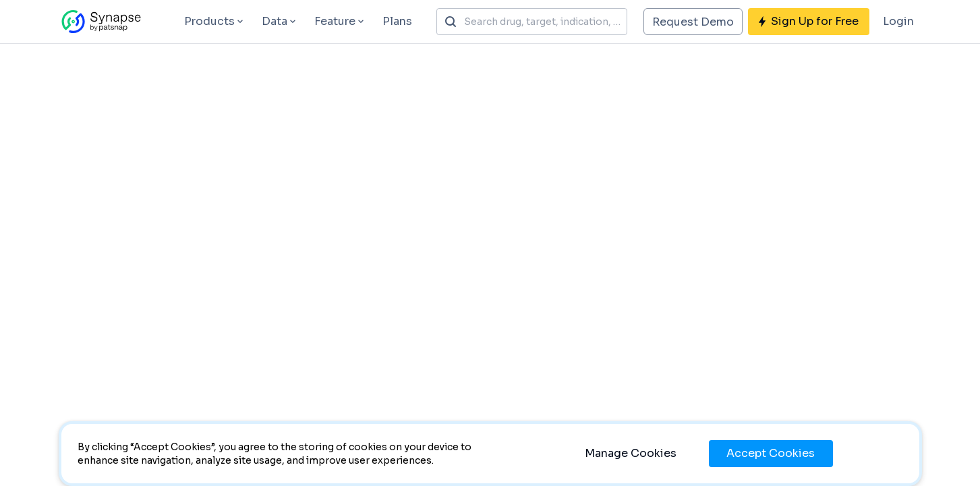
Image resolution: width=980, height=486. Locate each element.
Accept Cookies (771, 453)
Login (898, 21)
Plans (397, 21)
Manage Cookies (631, 453)
